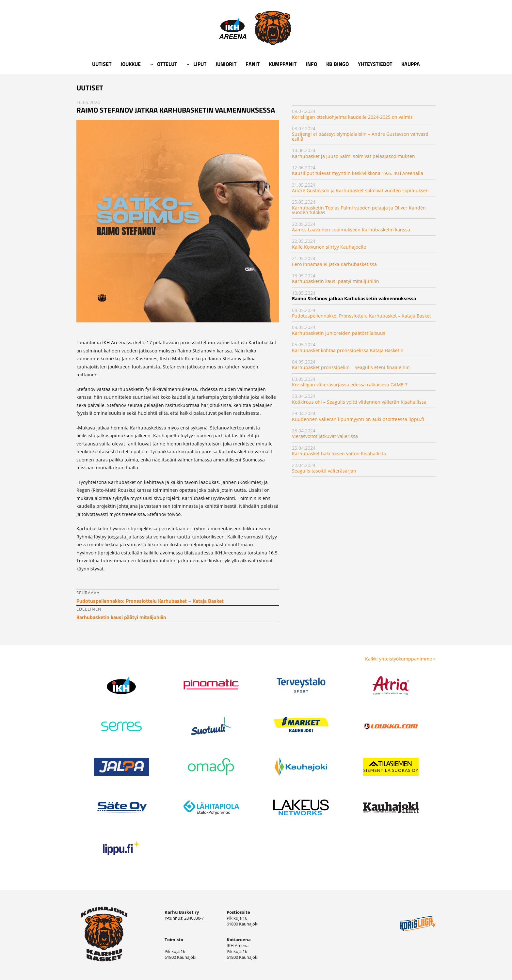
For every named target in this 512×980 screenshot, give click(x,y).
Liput (200, 64)
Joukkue (131, 64)
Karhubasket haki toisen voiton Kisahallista (339, 453)
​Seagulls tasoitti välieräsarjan (324, 471)
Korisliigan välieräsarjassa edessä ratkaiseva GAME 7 (350, 385)
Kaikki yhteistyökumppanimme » (400, 659)
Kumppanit (283, 64)
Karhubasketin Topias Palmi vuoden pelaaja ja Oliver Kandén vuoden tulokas (359, 210)
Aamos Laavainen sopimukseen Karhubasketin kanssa (351, 230)
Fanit (253, 64)
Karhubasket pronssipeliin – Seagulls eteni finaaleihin (351, 367)
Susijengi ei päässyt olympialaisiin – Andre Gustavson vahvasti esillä (360, 136)
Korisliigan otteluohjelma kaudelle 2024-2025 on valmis (352, 117)
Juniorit (226, 64)
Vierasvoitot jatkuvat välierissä (325, 436)
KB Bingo (337, 64)
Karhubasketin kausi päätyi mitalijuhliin (336, 281)
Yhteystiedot (375, 64)
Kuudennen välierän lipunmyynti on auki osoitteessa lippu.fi (358, 419)
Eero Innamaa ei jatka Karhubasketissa (334, 264)
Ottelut (167, 64)
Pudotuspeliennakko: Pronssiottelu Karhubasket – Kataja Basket (361, 316)
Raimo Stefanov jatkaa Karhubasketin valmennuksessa (354, 298)
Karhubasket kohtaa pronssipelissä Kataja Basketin (348, 350)
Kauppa (411, 64)
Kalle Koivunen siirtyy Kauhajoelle (329, 247)
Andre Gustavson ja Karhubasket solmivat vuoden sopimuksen (360, 190)
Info (311, 64)
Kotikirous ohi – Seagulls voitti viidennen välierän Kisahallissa (359, 402)
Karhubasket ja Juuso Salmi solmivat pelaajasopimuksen (353, 156)
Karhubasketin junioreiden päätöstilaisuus (339, 333)
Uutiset (102, 64)
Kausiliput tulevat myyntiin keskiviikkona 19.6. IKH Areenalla (358, 173)
